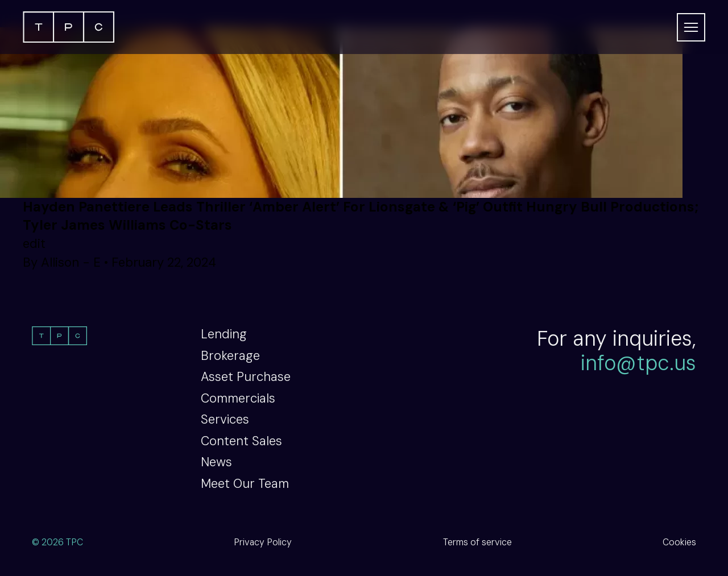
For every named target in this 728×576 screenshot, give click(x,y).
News (216, 462)
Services (225, 419)
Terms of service (477, 542)
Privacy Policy (263, 542)
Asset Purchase (246, 377)
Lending (224, 334)
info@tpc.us (638, 363)
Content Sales (241, 441)
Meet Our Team (245, 484)
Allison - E (71, 262)
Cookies (679, 542)
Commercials (238, 398)
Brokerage (230, 356)
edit (34, 244)
